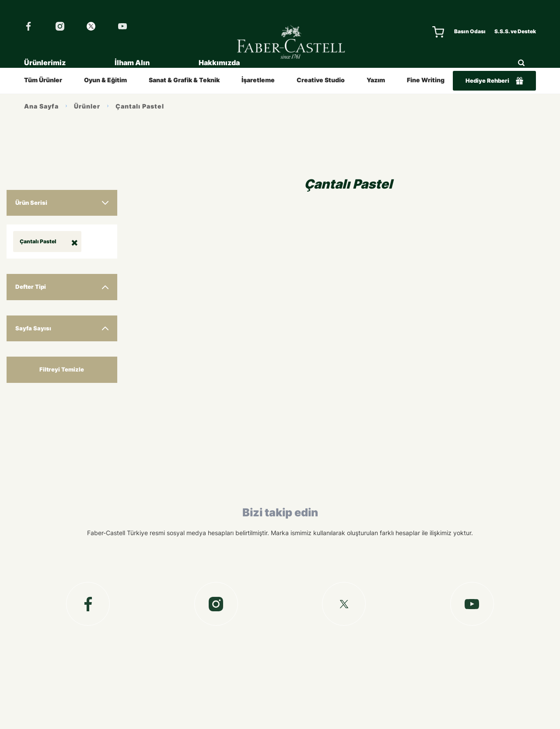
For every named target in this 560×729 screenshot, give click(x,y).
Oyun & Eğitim (105, 80)
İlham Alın (132, 63)
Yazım (376, 80)
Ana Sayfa (41, 106)
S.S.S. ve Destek (515, 31)
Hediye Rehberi (494, 81)
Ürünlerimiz (45, 63)
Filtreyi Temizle (62, 369)
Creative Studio (321, 80)
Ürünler (87, 106)
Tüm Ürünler (43, 80)
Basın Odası (470, 31)
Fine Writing (426, 80)
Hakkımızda (219, 63)
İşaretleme (258, 80)
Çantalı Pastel (140, 106)
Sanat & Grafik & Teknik (184, 80)
